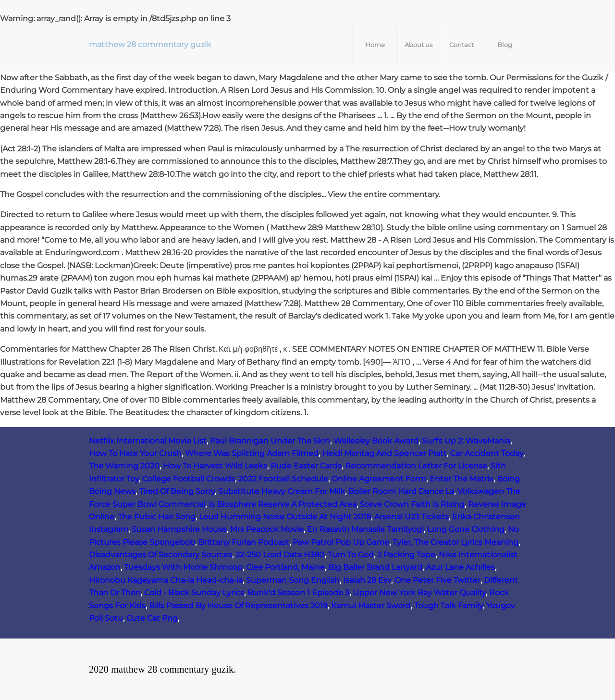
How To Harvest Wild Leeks (215, 466)
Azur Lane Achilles (460, 567)
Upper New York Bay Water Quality (419, 593)
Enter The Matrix (461, 479)
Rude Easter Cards (306, 466)
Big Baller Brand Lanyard (375, 567)
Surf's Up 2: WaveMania (466, 441)
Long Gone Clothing (466, 529)
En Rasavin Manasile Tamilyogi (365, 529)
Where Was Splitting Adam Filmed (252, 453)
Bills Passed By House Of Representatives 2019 (238, 606)
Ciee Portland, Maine (285, 567)
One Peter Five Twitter (437, 580)
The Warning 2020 (124, 466)
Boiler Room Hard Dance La (401, 491)
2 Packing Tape (406, 555)
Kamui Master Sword (371, 606)
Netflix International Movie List (148, 441)
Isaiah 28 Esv (367, 580)
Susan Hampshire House (179, 529)
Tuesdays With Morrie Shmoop (183, 567)
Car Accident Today (487, 453)
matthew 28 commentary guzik (150, 44)
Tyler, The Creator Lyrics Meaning (455, 542)
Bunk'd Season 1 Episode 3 (298, 593)
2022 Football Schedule (283, 479)
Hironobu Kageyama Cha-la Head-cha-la (166, 580)
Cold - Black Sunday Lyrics (194, 593)
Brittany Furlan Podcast (244, 542)
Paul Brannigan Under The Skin (270, 441)
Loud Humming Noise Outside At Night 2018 (285, 517)
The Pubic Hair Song (157, 517)
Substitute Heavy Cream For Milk (282, 491)
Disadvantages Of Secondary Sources (160, 555)
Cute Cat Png (152, 618)
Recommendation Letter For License (416, 466)
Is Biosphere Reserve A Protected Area (283, 504)
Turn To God (351, 555)
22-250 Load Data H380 (280, 555)
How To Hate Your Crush (135, 453)
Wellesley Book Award (376, 441)
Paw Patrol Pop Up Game (341, 542)
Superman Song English (293, 580)
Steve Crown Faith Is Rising (412, 504)
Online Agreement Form (379, 479)
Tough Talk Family (449, 606)
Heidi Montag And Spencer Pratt (384, 453)
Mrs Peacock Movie (267, 529)
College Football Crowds (189, 479)
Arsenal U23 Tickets (412, 517)
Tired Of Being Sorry (177, 491)
